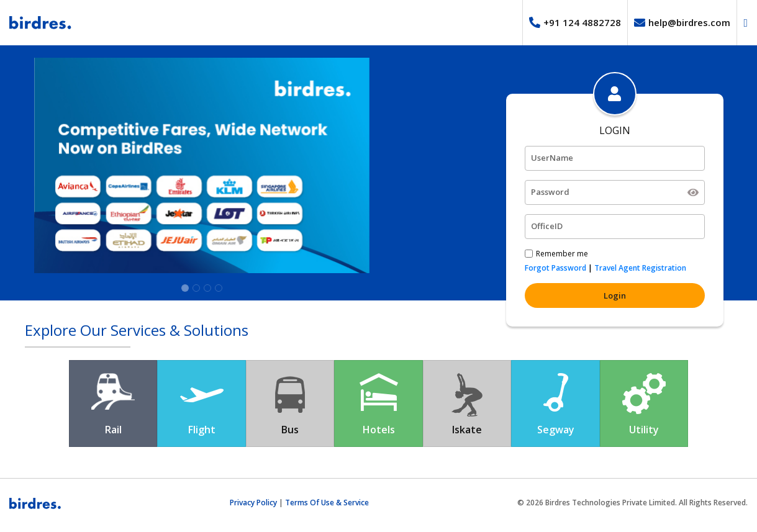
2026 (535, 503)
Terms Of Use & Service (327, 503)
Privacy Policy (253, 503)
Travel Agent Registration (640, 268)
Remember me (562, 254)
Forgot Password (555, 268)
